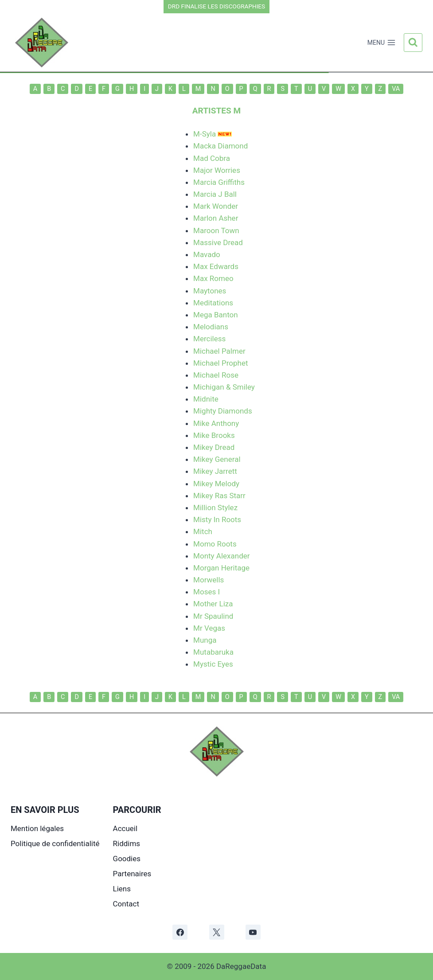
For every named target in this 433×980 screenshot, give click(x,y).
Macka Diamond (220, 146)
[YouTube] (253, 932)
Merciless (209, 339)
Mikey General (217, 459)
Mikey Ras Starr (219, 496)
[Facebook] (180, 932)
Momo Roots (215, 544)
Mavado (207, 254)
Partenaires (132, 874)
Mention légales (37, 828)
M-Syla (205, 134)
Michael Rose (216, 375)
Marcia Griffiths (219, 182)
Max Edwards (216, 266)
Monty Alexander (221, 556)
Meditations (213, 303)
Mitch (203, 531)
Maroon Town (216, 230)
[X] (217, 932)
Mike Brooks (214, 435)
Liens (122, 889)
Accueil (125, 828)
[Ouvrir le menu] (381, 43)
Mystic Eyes (213, 664)
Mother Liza (213, 604)
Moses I (207, 592)
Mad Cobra (212, 158)
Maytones (210, 291)
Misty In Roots (217, 519)
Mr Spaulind (213, 616)
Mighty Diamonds (223, 411)
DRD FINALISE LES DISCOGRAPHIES (216, 6)
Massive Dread (218, 242)
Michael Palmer (219, 351)
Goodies (127, 859)
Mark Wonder (216, 206)
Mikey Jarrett (215, 471)
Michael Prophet (220, 363)
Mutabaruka (213, 652)
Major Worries (217, 170)
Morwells (209, 580)
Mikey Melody (216, 484)
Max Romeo (213, 278)
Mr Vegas (209, 628)
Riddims (127, 843)
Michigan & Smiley (224, 387)
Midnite (206, 399)
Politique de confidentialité (55, 843)
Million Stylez (215, 508)
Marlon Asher (216, 218)
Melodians (211, 327)
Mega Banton (216, 315)
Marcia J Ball (215, 194)
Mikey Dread (214, 447)
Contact (126, 904)
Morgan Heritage (221, 568)
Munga (205, 640)
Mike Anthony (216, 423)
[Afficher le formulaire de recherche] (413, 43)
